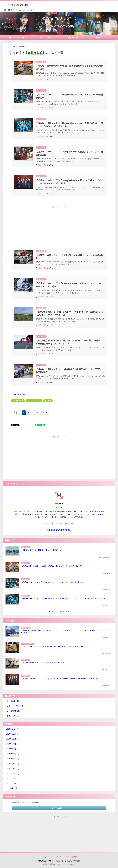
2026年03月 (13, 734)
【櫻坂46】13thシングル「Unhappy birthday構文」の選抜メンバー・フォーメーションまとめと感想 (60, 678)
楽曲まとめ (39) (19, 394)
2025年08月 (13, 768)
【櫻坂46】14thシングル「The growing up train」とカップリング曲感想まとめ (52, 582)
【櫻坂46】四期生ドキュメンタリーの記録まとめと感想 (42, 662)
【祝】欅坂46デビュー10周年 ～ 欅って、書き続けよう (42, 550)
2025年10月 (13, 759)
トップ (44, 857)
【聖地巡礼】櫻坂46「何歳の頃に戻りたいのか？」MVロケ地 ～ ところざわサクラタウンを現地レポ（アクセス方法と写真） (65, 631)
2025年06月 (13, 778)
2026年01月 (13, 744)
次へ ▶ (44, 413)
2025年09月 (13, 763)
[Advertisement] (59, 225)
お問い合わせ (59, 808)
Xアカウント (69, 524)
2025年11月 (13, 754)
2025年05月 (13, 783)
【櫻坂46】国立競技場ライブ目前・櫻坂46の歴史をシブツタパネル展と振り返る (52, 566)
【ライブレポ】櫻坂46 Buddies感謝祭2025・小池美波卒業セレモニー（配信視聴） (53, 646)
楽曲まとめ (73, 37)
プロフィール (49, 524)
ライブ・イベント (17, 37)
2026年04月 (13, 729)
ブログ (12, 47)
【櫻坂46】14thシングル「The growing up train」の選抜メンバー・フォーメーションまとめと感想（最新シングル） (65, 599)
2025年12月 (13, 749)
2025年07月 (13, 773)
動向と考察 (45, 37)
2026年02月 (13, 739)
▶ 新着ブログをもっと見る (59, 611)
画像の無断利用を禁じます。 (60, 530)
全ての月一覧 (12, 788)
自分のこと (101, 37)
